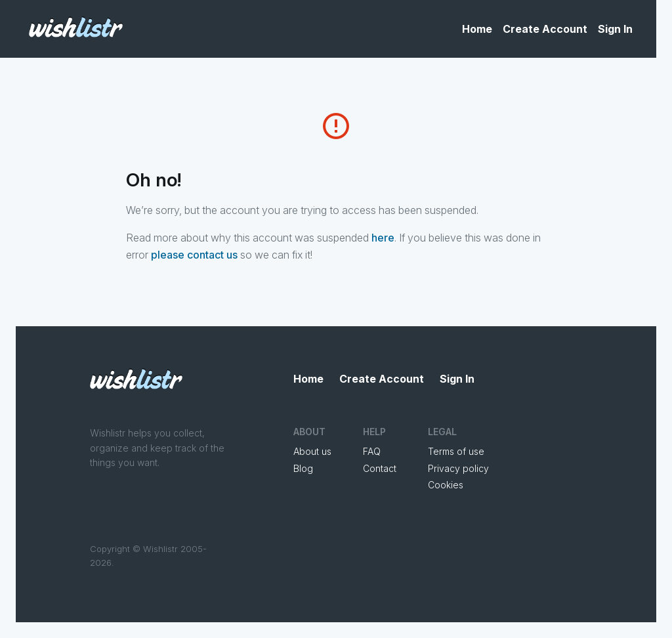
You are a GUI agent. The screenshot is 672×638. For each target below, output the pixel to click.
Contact (380, 468)
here (383, 238)
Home (477, 29)
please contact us (194, 255)
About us (312, 451)
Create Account (545, 29)
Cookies (446, 485)
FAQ (372, 451)
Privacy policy (458, 468)
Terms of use (456, 451)
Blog (303, 468)
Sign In (615, 29)
